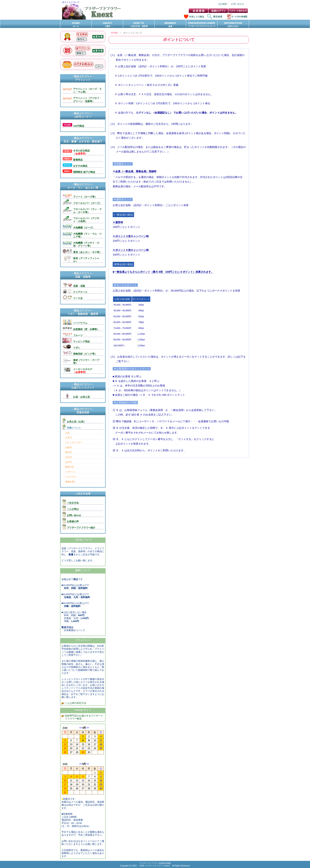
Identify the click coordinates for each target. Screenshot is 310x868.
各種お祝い (71, 482)
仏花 (67, 433)
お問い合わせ (237, 4)
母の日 (69, 452)
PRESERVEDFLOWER (202, 25)
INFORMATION (233, 25)
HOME (76, 25)
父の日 (69, 457)
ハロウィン (71, 472)
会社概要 (223, 4)
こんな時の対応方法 (75, 703)
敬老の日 (70, 467)
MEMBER (170, 25)
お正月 (69, 437)
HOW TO (139, 25)
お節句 (69, 447)
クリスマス (71, 477)
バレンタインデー (74, 442)
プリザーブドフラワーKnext (157, 866)
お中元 (69, 462)
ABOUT (107, 25)
